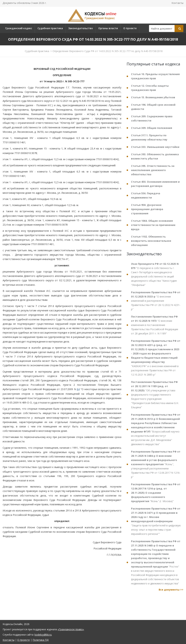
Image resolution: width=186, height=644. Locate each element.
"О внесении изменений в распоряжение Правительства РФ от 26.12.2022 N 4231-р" (156, 301)
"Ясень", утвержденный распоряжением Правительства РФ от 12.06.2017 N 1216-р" (156, 464)
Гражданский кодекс (19, 28)
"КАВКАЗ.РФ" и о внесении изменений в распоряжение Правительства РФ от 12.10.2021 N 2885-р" (156, 358)
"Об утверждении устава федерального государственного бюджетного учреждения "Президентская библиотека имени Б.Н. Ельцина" (155, 395)
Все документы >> (171, 590)
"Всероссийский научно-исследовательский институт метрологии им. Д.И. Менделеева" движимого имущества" (156, 429)
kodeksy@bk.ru (43, 635)
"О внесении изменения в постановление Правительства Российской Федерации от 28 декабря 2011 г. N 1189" (155, 325)
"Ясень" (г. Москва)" (156, 493)
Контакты (177, 3)
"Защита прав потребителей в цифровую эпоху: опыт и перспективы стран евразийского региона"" (156, 521)
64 (78, 389)
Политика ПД (41, 640)
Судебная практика (50, 28)
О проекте (130, 28)
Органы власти (108, 28)
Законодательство (81, 28)
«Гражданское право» (71, 629)
